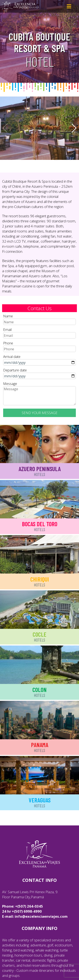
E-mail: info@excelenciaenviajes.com (35, 916)
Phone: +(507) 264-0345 (23, 906)
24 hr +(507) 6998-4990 (22, 911)
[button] (74, 128)
